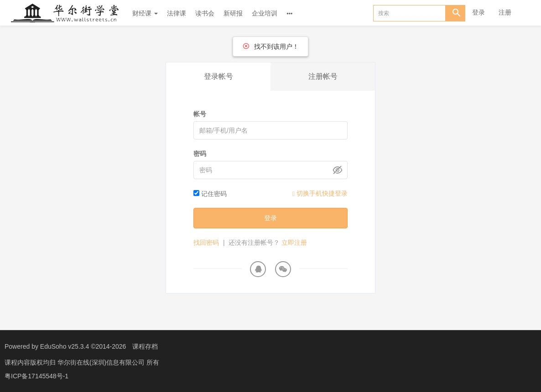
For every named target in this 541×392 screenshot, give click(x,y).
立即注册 (294, 242)
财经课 (145, 13)
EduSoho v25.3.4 (65, 346)
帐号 (200, 114)
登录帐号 (218, 76)
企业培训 (265, 13)
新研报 (233, 13)
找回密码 (206, 242)
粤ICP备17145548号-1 (36, 376)
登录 (479, 12)
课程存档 (145, 346)
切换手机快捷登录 (320, 193)
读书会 (205, 13)
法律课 (177, 13)
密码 (200, 154)
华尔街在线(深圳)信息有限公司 (102, 362)
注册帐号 (323, 76)
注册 (505, 12)
